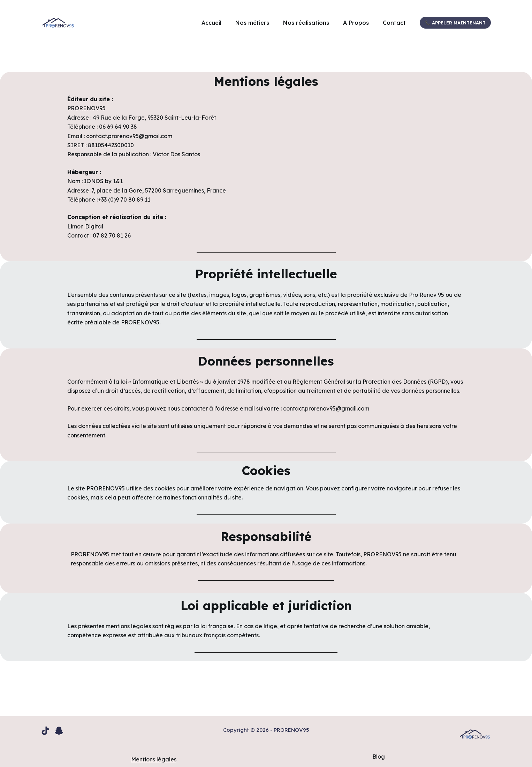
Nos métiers (252, 23)
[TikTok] (45, 731)
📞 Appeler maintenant (455, 23)
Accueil (211, 23)
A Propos (356, 23)
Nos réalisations (306, 23)
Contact (394, 23)
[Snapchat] (59, 731)
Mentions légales (154, 759)
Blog (379, 757)
